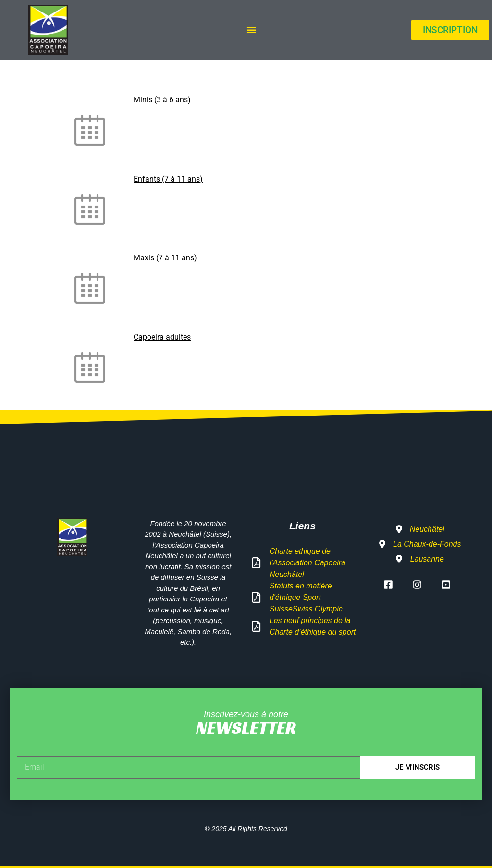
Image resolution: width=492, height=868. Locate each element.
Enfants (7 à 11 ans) (168, 179)
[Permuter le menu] (251, 30)
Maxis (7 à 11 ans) (165, 258)
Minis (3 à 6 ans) (162, 100)
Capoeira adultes (162, 337)
